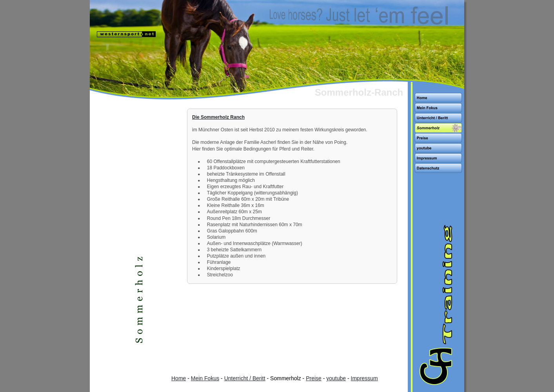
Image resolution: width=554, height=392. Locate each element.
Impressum (364, 378)
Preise (314, 378)
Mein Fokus (205, 378)
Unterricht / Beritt (245, 378)
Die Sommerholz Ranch (218, 117)
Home (179, 378)
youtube (336, 378)
